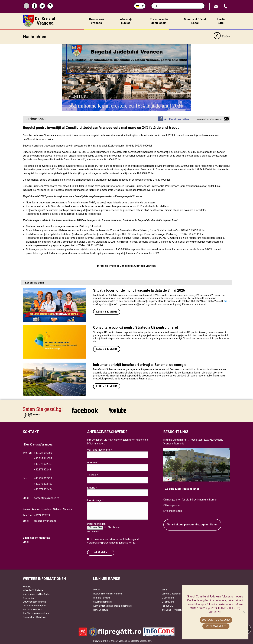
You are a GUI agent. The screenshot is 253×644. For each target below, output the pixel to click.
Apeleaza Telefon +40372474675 (226, 6)
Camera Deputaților (171, 593)
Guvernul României (103, 602)
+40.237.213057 (43, 458)
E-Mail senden (216, 6)
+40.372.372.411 (43, 469)
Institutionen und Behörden (36, 594)
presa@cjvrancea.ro (45, 521)
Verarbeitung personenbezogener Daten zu (111, 542)
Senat (165, 589)
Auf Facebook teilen (177, 119)
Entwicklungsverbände (34, 602)
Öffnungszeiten (172, 505)
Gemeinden (29, 598)
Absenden (101, 552)
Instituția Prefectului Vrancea (107, 593)
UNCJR (97, 589)
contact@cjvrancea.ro (47, 498)
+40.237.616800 (43, 453)
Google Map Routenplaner (182, 489)
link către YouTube (117, 410)
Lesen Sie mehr (107, 312)
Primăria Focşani (101, 598)
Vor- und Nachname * (100, 450)
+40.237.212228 (43, 478)
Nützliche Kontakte (32, 609)
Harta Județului (101, 610)
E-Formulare (168, 602)
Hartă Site (221, 21)
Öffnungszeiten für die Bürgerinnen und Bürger (190, 500)
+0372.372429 (42, 515)
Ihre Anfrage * (95, 500)
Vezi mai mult (216, 626)
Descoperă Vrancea (96, 21)
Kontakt (27, 586)
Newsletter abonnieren (210, 119)
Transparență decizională (159, 21)
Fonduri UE (167, 606)
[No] (244, 612)
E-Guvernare (168, 598)
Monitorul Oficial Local (195, 21)
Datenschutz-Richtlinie (34, 617)
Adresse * (93, 462)
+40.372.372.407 (43, 464)
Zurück (222, 37)
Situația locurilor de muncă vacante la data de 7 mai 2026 (139, 290)
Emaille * (92, 487)
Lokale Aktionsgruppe (34, 605)
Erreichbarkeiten (173, 511)
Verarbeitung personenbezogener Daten (192, 524)
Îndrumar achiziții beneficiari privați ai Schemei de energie (140, 365)
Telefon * (93, 475)
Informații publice (126, 21)
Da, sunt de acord (216, 620)
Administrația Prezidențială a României (113, 606)
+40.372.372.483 (43, 484)
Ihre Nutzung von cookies (36, 613)
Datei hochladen (96, 524)
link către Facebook (85, 410)
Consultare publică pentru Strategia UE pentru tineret (136, 327)
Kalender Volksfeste (33, 590)
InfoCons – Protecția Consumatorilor (180, 610)
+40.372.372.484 (43, 489)
